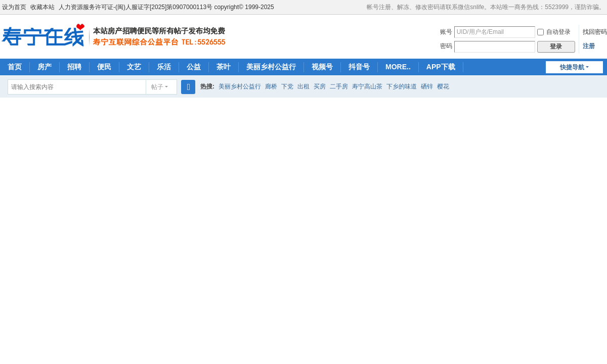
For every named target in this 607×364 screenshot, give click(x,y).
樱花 (443, 86)
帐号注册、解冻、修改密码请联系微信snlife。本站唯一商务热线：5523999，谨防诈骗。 (486, 7)
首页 (15, 67)
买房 (320, 86)
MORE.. (398, 67)
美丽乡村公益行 (271, 67)
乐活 (164, 67)
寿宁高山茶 (367, 86)
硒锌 (427, 86)
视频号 (322, 67)
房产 (45, 67)
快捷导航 (572, 67)
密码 (446, 46)
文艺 (134, 67)
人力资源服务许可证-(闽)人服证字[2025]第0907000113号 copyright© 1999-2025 (166, 7)
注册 (589, 46)
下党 (287, 86)
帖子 (157, 87)
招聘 (74, 67)
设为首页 (14, 7)
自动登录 (554, 32)
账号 (446, 32)
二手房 (339, 86)
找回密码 (595, 32)
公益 (194, 67)
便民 (104, 67)
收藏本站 (42, 7)
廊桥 (271, 86)
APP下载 (441, 67)
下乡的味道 (402, 86)
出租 (303, 86)
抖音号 (359, 67)
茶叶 (224, 67)
